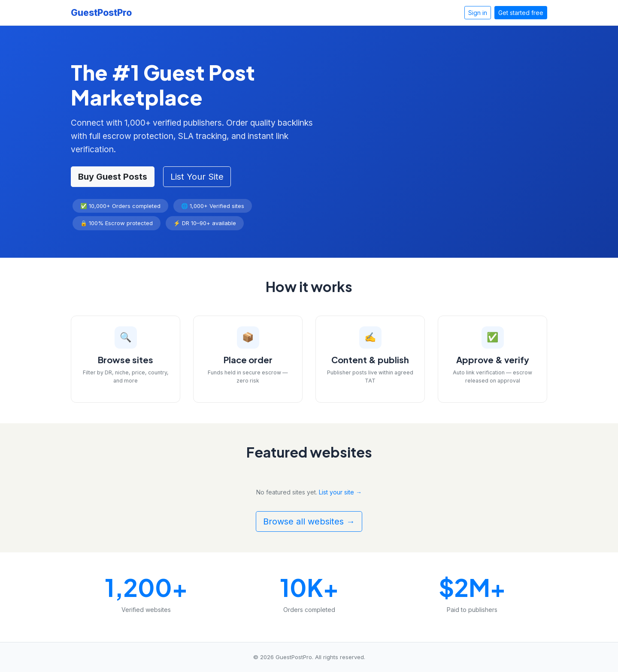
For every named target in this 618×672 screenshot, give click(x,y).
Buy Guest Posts (113, 177)
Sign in (478, 13)
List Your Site (197, 177)
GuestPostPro (101, 13)
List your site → (340, 492)
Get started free (521, 13)
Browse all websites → (309, 521)
